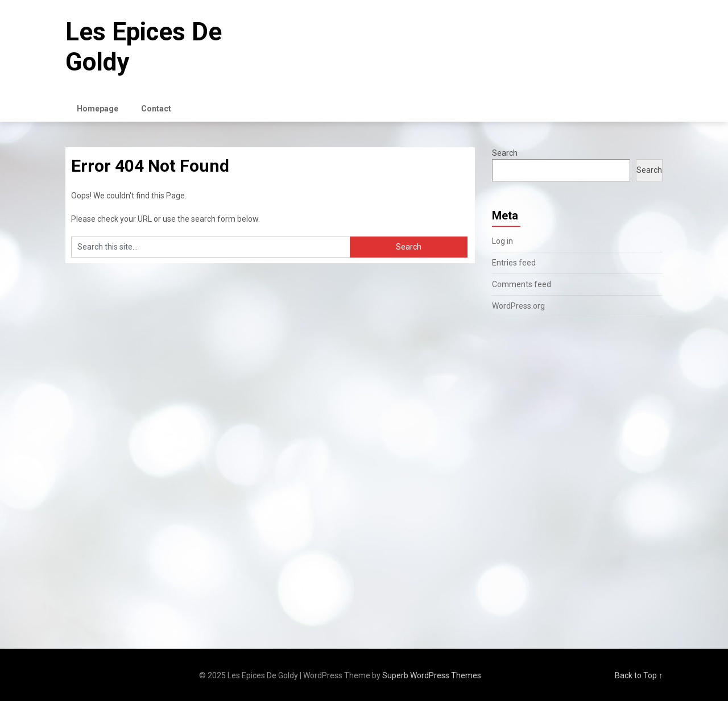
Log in (502, 241)
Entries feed (514, 263)
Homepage (98, 109)
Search (505, 153)
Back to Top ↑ (639, 675)
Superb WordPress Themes (432, 675)
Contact (156, 109)
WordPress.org (518, 306)
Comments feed (522, 284)
